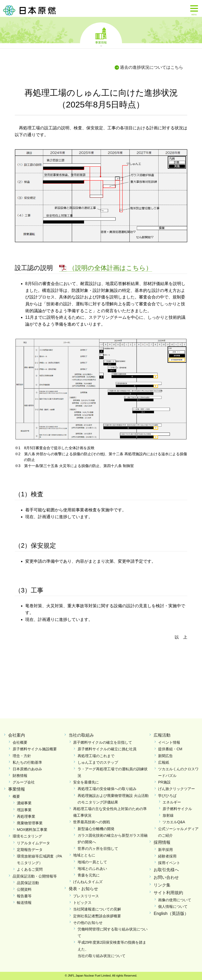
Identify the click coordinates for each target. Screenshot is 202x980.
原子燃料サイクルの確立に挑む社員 (107, 749)
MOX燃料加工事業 (32, 830)
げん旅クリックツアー (176, 789)
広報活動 (162, 735)
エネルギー (172, 802)
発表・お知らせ (83, 889)
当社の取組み (81, 735)
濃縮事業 (24, 803)
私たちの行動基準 (27, 762)
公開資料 (24, 889)
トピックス (82, 903)
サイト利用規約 (168, 893)
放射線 (168, 815)
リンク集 (162, 885)
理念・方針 (22, 756)
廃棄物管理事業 (30, 823)
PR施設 (164, 782)
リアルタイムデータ (33, 843)
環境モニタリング (27, 836)
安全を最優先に (86, 782)
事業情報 (101, 42)
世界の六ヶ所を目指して (98, 849)
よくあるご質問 (30, 869)
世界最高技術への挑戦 (92, 822)
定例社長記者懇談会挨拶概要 (97, 916)
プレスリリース (86, 896)
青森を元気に (89, 875)
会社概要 (20, 742)
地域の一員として (92, 862)
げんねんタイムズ (88, 882)
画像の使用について (175, 900)
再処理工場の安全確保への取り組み (107, 789)
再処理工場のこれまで (96, 756)
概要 (16, 796)
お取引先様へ (166, 870)
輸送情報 (24, 903)
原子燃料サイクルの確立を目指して (103, 742)
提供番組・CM (170, 749)
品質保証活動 (28, 883)
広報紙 (164, 762)
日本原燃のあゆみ (27, 769)
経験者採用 (167, 856)
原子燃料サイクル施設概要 (35, 749)
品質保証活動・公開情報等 (35, 876)
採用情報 (162, 842)
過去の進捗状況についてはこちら (151, 67)
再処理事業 (26, 816)
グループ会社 (24, 782)
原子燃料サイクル (177, 809)
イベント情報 (169, 742)
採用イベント (169, 863)
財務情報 (20, 776)
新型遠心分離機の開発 (96, 829)
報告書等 (24, 896)
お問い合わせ (166, 877)
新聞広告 (165, 756)
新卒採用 (165, 850)
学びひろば (167, 796)
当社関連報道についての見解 (97, 909)
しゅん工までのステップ (98, 762)
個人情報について (173, 906)
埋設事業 (24, 810)
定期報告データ (30, 850)
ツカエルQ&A (174, 822)
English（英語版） (171, 913)
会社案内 (17, 735)
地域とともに (84, 855)
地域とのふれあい (92, 869)
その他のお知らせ (88, 923)
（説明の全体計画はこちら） (110, 268)
